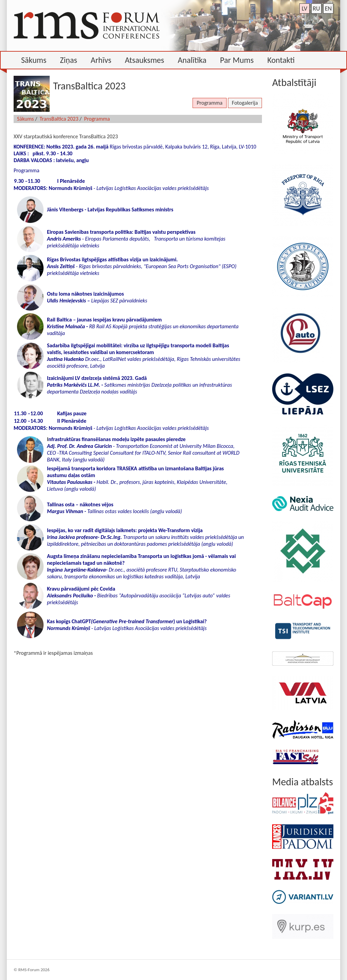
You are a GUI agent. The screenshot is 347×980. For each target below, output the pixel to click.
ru (316, 8)
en (328, 8)
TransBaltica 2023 (59, 119)
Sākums (26, 119)
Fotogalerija (245, 103)
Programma (210, 103)
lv (305, 8)
